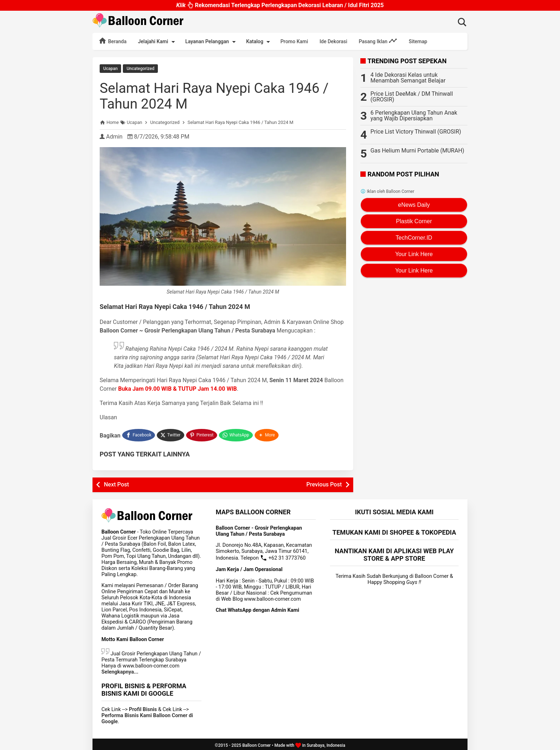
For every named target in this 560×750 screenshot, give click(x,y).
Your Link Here (414, 254)
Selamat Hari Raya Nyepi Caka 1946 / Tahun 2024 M (218, 96)
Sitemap (418, 41)
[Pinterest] (202, 434)
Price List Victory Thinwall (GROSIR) (416, 132)
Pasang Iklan (378, 41)
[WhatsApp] (237, 434)
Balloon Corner (256, 743)
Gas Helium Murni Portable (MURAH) (417, 151)
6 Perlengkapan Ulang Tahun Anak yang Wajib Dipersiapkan (414, 116)
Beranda (112, 41)
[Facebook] (139, 434)
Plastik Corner (414, 221)
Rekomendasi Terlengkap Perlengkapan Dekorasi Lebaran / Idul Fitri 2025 (280, 5)
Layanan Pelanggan (212, 42)
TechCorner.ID (414, 238)
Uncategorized (140, 69)
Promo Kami (294, 41)
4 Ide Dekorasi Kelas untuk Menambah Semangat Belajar (408, 78)
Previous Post (324, 482)
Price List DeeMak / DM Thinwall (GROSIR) (412, 97)
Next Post (116, 482)
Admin (114, 136)
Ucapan (110, 69)
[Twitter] (171, 434)
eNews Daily (414, 205)
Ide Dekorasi (334, 41)
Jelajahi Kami (157, 42)
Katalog (259, 42)
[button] (267, 434)
